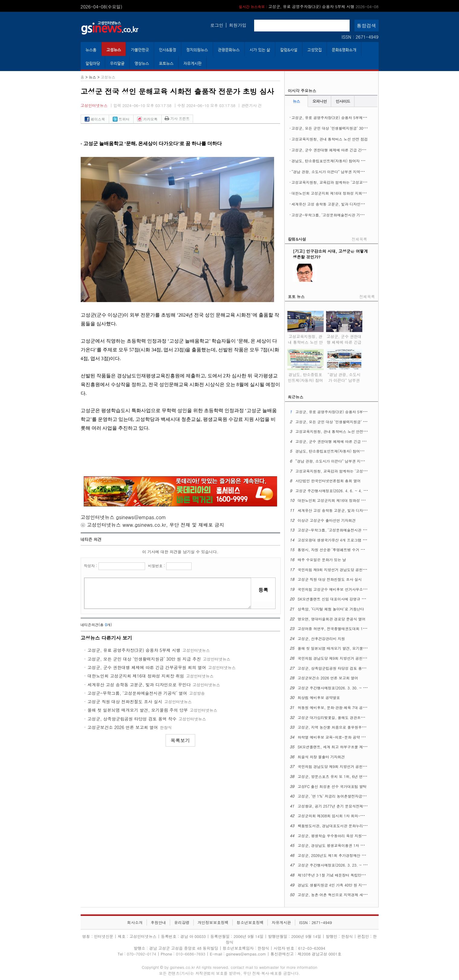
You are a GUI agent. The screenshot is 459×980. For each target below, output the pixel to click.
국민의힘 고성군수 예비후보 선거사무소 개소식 (336, 589)
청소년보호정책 (250, 922)
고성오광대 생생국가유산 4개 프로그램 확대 (334, 540)
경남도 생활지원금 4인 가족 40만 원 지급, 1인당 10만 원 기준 (349, 885)
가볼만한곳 (140, 50)
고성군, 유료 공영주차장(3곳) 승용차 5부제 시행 (309, 7)
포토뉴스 (166, 63)
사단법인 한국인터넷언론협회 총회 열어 (328, 481)
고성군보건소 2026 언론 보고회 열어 (123, 727)
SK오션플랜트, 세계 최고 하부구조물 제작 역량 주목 (341, 747)
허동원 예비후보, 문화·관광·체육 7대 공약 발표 (336, 707)
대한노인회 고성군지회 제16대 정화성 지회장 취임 (136, 676)
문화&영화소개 (344, 50)
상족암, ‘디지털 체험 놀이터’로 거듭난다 (331, 609)
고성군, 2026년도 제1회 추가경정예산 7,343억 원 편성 (343, 855)
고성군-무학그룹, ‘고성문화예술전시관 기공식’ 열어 (137, 693)
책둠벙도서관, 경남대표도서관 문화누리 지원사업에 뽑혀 (344, 826)
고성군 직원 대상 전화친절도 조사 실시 (125, 702)
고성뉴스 (114, 50)
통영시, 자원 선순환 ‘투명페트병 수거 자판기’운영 (339, 550)
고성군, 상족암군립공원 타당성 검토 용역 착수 (132, 719)
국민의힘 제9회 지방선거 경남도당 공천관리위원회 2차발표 (346, 570)
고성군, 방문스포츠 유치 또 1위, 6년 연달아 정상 (338, 776)
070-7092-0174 (142, 954)
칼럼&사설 (289, 50)
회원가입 (238, 25)
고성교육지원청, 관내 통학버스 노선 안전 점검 (330, 139)
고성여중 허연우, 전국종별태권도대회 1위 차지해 (338, 628)
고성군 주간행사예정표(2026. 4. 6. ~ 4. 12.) (333, 491)
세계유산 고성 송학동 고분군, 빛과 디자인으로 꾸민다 (139, 685)
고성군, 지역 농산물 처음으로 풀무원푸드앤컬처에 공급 (343, 727)
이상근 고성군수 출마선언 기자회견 (327, 520)
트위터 (121, 119)
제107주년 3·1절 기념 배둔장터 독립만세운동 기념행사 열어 (347, 875)
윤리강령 (182, 922)
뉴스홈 (91, 50)
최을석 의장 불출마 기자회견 (321, 757)
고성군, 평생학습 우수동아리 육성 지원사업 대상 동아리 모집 (348, 836)
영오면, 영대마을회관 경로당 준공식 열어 (332, 619)
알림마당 (93, 63)
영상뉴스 (142, 63)
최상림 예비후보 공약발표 (319, 697)
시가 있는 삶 (260, 50)
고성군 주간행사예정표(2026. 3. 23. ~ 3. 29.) (336, 865)
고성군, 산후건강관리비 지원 (321, 638)
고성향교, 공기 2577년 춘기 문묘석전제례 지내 (336, 806)
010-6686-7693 (191, 954)
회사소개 (135, 922)
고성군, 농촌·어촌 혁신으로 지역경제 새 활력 (335, 895)
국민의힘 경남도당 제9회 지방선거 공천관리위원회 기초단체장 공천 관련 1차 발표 (365, 658)
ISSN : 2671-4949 (360, 37)
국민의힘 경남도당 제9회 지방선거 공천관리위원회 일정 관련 (348, 766)
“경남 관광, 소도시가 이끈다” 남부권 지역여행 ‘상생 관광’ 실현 (343, 172)
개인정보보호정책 (213, 922)
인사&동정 (168, 50)
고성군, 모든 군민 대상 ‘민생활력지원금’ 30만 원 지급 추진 (144, 659)
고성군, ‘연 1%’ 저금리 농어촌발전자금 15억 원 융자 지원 (345, 796)
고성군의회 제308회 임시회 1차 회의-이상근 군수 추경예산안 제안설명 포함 (360, 816)
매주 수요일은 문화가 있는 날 (322, 560)
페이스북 (95, 119)
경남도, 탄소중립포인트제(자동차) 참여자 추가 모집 (334, 161)
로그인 (217, 25)
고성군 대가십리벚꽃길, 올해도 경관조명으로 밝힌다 (341, 717)
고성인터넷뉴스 (94, 105)
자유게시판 (192, 63)
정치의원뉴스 (197, 50)
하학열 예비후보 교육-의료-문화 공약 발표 (333, 737)
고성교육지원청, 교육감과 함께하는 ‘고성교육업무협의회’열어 (342, 182)
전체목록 (359, 239)
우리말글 (117, 63)
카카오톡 (147, 119)
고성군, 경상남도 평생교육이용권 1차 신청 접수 (337, 845)
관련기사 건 (251, 105)
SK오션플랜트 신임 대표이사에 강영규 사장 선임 (338, 599)
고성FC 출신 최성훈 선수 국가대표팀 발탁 (332, 786)
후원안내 (158, 922)
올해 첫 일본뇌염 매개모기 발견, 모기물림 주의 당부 (138, 710)
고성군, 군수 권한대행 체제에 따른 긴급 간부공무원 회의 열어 (147, 667)
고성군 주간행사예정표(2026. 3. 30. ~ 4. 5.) (335, 688)
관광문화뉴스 (229, 50)
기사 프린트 (177, 118)
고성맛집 (315, 50)
